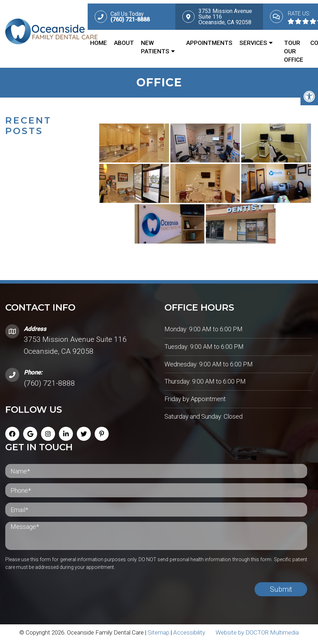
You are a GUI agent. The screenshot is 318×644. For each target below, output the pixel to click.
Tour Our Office (294, 51)
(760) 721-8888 (49, 386)
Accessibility (189, 635)
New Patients (155, 47)
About (124, 43)
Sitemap (158, 635)
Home (99, 43)
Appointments (209, 43)
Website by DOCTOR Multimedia (257, 635)
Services (253, 43)
